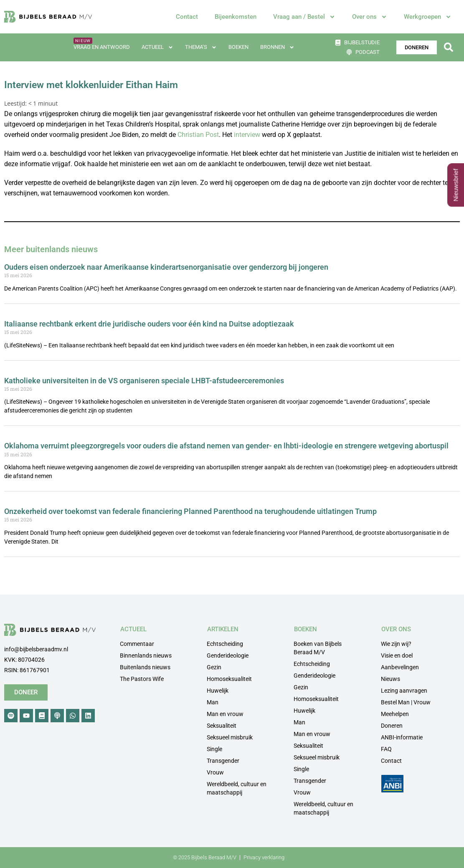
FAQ (386, 749)
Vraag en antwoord (102, 47)
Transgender (223, 761)
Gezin (214, 667)
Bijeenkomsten (236, 17)
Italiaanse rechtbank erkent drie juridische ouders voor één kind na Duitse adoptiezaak (149, 324)
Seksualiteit (222, 726)
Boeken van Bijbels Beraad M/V (318, 648)
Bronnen (277, 47)
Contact (187, 17)
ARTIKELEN (223, 629)
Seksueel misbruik (230, 737)
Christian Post (198, 135)
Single (214, 749)
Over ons (370, 17)
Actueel (157, 47)
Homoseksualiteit (229, 679)
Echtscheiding (225, 644)
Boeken (238, 47)
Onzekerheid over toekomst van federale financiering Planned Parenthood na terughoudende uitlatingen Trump (190, 511)
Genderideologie (228, 655)
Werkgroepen (428, 17)
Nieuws (390, 679)
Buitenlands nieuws (145, 667)
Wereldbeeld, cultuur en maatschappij (237, 788)
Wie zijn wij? (396, 644)
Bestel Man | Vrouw (406, 702)
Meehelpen (395, 714)
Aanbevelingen (400, 667)
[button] (449, 47)
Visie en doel (397, 655)
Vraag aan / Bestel (304, 17)
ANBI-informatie (402, 737)
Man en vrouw (225, 714)
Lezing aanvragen (404, 691)
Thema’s (201, 47)
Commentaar (137, 644)
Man (213, 702)
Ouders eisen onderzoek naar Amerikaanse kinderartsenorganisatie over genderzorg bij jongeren (166, 267)
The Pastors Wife (142, 679)
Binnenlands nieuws (146, 655)
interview (247, 135)
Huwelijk (218, 691)
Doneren (392, 726)
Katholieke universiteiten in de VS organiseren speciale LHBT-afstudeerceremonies (144, 381)
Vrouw (215, 772)
